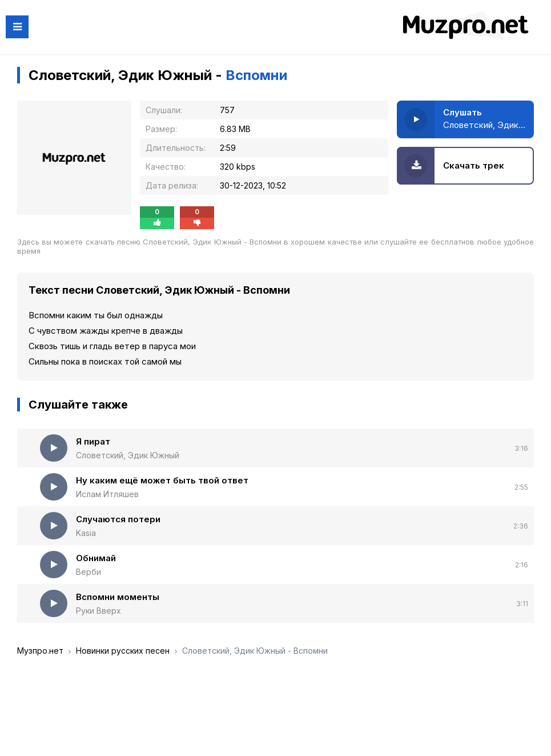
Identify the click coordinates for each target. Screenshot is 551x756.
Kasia (86, 533)
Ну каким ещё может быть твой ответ (162, 480)
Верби (89, 572)
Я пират (93, 441)
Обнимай (96, 558)
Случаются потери (118, 519)
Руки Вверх (98, 611)
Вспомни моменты (118, 597)
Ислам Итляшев (107, 494)
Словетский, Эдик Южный (128, 455)
